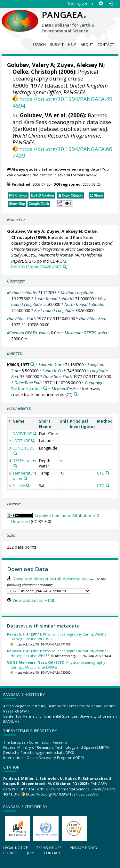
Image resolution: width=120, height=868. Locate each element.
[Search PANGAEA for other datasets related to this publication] (65, 267)
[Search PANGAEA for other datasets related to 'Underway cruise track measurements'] (76, 394)
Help (72, 44)
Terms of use (49, 848)
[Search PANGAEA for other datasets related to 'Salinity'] (28, 485)
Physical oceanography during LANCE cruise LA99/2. (56, 665)
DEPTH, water (25, 461)
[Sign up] (101, 4)
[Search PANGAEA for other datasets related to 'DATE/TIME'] (35, 434)
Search (39, 44)
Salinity (19, 486)
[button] (64, 204)
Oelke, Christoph (35, 72)
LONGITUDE (23, 448)
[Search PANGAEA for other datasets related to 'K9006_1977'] (32, 364)
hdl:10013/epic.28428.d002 (36, 267)
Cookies (11, 853)
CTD (101, 473)
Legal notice (16, 848)
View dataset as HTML (34, 600)
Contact (106, 44)
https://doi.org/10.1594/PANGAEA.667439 (62, 152)
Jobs (31, 853)
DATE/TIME (22, 434)
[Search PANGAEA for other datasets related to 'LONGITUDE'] (15, 453)
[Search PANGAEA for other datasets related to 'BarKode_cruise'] (45, 388)
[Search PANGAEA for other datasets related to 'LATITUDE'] (33, 441)
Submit (57, 44)
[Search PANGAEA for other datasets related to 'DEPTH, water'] (15, 466)
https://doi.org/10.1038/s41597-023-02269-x (62, 794)
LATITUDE (21, 441)
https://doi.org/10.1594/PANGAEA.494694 (62, 102)
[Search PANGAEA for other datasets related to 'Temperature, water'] (26, 478)
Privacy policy (84, 848)
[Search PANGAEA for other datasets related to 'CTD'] (108, 473)
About (87, 44)
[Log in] (111, 4)
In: (16, 115)
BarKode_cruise (27, 389)
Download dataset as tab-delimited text (51, 579)
